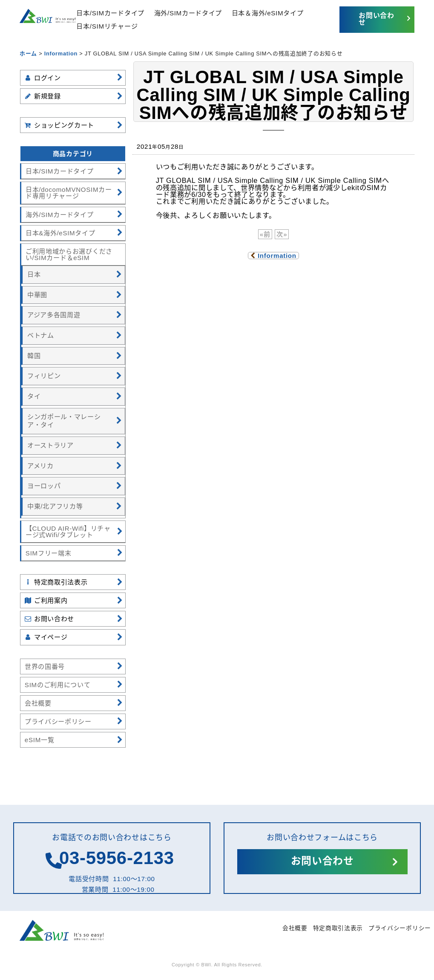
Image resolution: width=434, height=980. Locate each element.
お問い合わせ (374, 19)
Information (273, 256)
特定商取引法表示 (333, 928)
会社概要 (287, 928)
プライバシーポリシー (399, 928)
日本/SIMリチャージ (115, 26)
